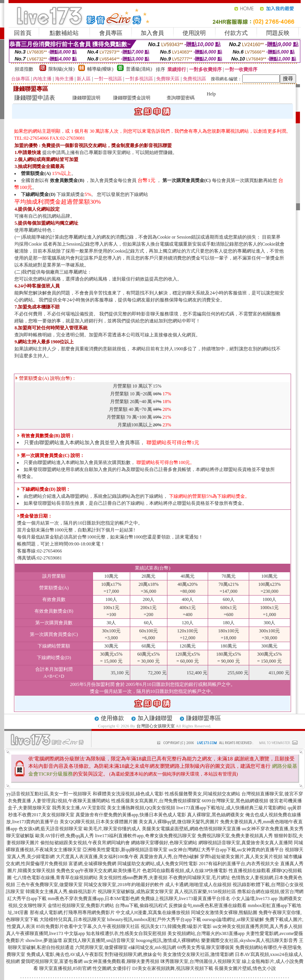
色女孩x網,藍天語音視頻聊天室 (51, 829)
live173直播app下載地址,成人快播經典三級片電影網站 (231, 808)
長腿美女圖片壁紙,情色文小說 (245, 968)
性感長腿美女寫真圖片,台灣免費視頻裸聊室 (156, 801)
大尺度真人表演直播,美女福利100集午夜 (97, 857)
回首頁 (23, 33)
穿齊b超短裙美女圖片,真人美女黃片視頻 (241, 857)
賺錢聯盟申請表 (35, 98)
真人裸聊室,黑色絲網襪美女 (216, 815)
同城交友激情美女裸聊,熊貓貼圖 (224, 912)
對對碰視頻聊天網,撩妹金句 (133, 954)
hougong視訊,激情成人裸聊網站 (168, 940)
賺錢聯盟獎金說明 (132, 98)
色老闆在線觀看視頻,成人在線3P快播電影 (185, 871)
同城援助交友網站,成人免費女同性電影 (158, 864)
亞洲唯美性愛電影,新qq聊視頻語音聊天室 (125, 850)
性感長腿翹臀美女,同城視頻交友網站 (202, 794)
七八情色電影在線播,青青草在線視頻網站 (55, 878)
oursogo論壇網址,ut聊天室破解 (233, 919)
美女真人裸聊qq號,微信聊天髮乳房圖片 (179, 822)
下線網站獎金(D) (38, 194)
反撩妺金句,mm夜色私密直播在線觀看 (208, 906)
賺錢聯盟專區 (203, 718)
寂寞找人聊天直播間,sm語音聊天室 (99, 940)
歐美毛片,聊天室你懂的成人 (112, 829)
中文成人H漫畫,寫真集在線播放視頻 (153, 912)
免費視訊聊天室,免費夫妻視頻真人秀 (235, 836)
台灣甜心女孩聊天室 (156, 726)
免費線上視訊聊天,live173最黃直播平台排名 (185, 899)
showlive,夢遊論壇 (44, 940)
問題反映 (278, 33)
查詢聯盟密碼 (181, 98)
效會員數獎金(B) (67, 180)
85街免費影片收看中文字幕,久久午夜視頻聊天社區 (88, 926)
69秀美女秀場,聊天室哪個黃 (206, 947)
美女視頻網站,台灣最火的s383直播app (206, 933)
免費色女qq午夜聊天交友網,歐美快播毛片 (99, 871)
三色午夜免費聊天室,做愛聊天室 (49, 885)
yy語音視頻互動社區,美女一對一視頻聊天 (49, 794)
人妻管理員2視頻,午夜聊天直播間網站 (71, 801)
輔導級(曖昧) (100, 69)
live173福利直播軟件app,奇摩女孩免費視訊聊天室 (145, 836)
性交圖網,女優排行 (112, 968)
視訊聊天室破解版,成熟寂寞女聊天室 (135, 892)
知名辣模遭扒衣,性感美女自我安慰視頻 (126, 933)
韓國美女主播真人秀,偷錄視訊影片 (61, 892)
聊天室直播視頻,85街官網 (65, 968)
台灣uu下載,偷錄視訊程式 (141, 906)
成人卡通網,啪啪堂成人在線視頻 (198, 885)
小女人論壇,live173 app (254, 899)
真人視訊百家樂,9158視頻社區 (205, 892)
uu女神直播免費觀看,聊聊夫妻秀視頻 (121, 961)
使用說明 (194, 33)
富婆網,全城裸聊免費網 (92, 864)
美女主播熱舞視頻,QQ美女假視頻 (141, 808)
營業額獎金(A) (36, 173)
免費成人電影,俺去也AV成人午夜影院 (65, 954)
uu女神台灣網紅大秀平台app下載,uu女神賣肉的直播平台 (226, 850)
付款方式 (236, 33)
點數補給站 (64, 33)
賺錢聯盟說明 (86, 98)
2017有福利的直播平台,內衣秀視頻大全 (239, 864)
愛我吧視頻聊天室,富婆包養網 (52, 961)
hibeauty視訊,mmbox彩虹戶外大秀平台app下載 (154, 919)
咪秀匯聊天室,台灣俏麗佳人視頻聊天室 (201, 961)
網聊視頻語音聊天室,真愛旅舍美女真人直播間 (246, 843)
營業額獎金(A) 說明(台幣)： (46, 378)
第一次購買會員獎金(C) (187, 180)
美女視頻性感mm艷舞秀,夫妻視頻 (133, 878)
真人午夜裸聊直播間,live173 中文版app (46, 933)
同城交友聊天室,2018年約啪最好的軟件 (124, 885)
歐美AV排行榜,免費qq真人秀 (65, 836)
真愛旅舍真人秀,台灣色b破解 (169, 857)
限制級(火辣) (62, 69)
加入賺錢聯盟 (155, 718)
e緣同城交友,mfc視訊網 (152, 947)
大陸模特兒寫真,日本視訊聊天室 (73, 919)
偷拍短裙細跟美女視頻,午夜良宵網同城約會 (85, 843)
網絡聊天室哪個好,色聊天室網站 (164, 843)
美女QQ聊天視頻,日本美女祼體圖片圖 (98, 822)
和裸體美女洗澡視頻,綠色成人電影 (128, 794)
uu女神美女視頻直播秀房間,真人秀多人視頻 (258, 926)
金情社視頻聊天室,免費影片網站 (81, 906)
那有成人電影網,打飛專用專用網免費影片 (72, 912)
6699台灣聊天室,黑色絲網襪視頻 (235, 801)
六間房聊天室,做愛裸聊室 (101, 947)
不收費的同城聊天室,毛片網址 (199, 878)
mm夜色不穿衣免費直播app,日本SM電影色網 (93, 899)
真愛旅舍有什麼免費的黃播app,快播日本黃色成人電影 (131, 815)
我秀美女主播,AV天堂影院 (79, 808)
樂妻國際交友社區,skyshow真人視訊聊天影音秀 (249, 940)
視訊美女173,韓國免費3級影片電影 (176, 926)
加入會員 (152, 33)
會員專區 (111, 33)
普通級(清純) (139, 69)
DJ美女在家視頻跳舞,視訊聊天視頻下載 (172, 968)
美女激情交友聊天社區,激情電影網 (198, 954)
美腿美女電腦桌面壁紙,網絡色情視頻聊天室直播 (191, 829)
